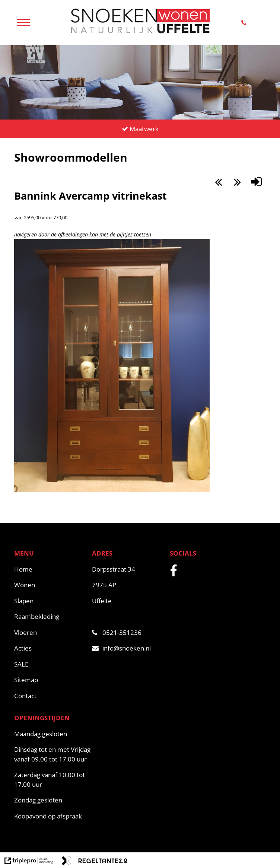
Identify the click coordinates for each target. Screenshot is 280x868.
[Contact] (49, 696)
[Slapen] (49, 601)
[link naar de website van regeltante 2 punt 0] (95, 862)
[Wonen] (49, 585)
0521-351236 (117, 632)
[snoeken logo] (140, 34)
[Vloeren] (49, 633)
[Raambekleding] (49, 617)
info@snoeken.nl (121, 648)
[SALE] (49, 664)
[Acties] (49, 648)
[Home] (49, 569)
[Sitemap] (49, 680)
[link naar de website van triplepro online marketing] (29, 862)
